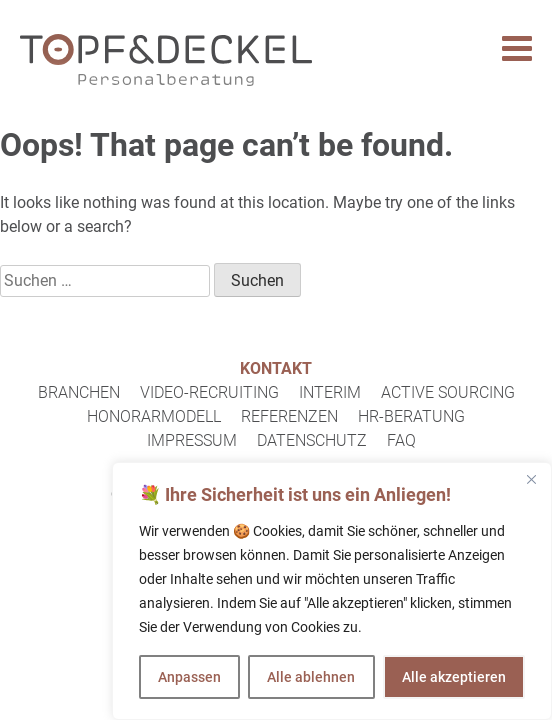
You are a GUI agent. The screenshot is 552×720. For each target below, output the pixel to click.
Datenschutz (312, 440)
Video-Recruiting (209, 392)
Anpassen (189, 677)
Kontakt (276, 368)
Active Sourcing (448, 392)
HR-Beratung (411, 416)
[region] (332, 591)
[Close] (531, 479)
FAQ (401, 440)
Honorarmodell (154, 416)
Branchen (79, 392)
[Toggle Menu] (517, 48)
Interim (330, 392)
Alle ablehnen (311, 677)
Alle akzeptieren (454, 677)
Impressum (192, 440)
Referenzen (289, 416)
